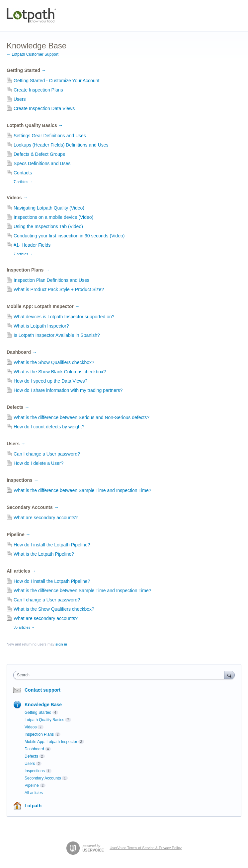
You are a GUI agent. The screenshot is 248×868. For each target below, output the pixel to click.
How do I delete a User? (39, 463)
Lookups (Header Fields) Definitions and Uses (61, 145)
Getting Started (26, 70)
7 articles (23, 182)
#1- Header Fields (32, 245)
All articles (21, 571)
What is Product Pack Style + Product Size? (59, 289)
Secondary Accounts (33, 507)
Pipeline (19, 534)
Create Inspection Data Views (44, 108)
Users (20, 99)
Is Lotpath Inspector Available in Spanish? (57, 335)
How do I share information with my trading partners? (68, 390)
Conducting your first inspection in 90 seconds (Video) (69, 236)
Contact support (42, 690)
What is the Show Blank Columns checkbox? (60, 372)
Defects (18, 407)
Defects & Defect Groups (39, 154)
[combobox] (120, 675)
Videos (17, 198)
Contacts (23, 173)
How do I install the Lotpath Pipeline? (52, 545)
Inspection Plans (28, 270)
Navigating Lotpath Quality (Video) (49, 208)
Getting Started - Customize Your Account (56, 81)
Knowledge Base (43, 705)
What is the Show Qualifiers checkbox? (54, 362)
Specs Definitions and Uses (42, 163)
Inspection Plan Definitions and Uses (51, 280)
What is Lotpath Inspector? (41, 326)
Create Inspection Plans (38, 90)
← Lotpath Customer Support (33, 54)
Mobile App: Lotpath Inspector (43, 306)
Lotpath (33, 806)
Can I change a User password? (47, 454)
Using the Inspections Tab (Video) (48, 226)
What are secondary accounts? (46, 518)
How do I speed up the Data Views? (50, 381)
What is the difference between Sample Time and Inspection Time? (83, 490)
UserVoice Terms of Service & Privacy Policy (146, 848)
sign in (61, 644)
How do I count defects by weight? (49, 427)
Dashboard (22, 352)
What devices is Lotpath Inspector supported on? (64, 317)
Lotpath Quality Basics (35, 125)
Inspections (23, 480)
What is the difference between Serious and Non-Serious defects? (82, 417)
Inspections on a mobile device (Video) (53, 217)
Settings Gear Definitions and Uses (50, 136)
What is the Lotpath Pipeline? (44, 554)
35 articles (24, 627)
